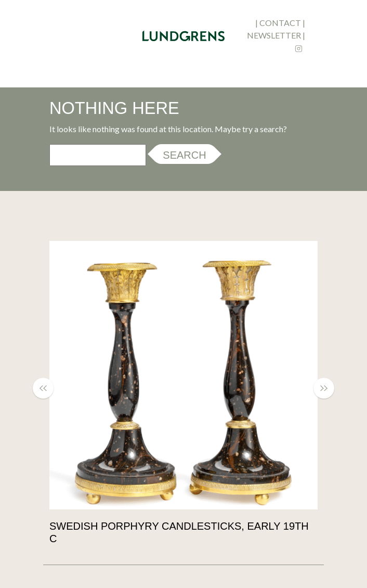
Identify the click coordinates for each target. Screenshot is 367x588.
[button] (48, 388)
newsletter (274, 35)
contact (280, 23)
